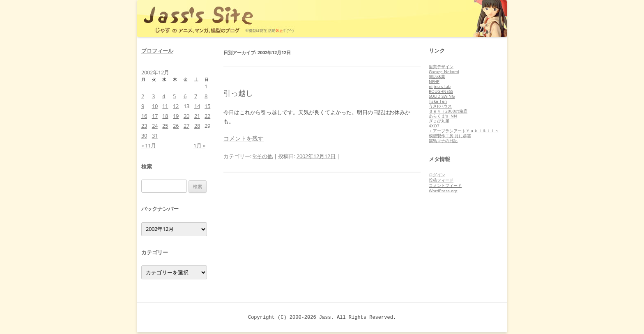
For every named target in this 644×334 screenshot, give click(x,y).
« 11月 (149, 145)
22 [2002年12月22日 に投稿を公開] (207, 116)
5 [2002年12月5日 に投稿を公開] (174, 96)
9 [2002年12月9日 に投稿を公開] (143, 106)
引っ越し (238, 93)
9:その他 (263, 156)
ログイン (437, 175)
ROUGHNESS (441, 91)
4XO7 (434, 126)
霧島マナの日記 (443, 141)
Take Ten (438, 101)
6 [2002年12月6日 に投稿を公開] (185, 96)
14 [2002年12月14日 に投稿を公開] (197, 106)
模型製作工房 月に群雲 (450, 136)
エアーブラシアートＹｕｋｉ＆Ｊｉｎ (464, 131)
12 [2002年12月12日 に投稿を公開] (176, 106)
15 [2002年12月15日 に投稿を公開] (207, 106)
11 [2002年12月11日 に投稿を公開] (165, 106)
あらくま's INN (443, 116)
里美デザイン (441, 67)
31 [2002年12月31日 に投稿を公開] (155, 136)
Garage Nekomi (444, 71)
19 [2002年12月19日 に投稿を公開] (176, 116)
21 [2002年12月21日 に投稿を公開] (197, 116)
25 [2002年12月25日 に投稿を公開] (165, 126)
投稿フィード (441, 180)
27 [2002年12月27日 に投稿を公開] (186, 126)
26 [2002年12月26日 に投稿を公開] (176, 126)
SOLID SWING (442, 96)
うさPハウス (440, 106)
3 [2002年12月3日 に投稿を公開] (153, 96)
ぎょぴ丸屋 (439, 121)
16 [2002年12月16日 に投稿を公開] (144, 116)
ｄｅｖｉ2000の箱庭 (448, 111)
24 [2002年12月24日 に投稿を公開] (155, 126)
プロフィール (157, 51)
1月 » (199, 145)
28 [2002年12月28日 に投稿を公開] (197, 126)
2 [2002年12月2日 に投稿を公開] (143, 96)
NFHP (434, 81)
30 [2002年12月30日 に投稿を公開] (144, 136)
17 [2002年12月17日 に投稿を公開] (155, 116)
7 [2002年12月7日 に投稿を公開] (196, 96)
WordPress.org (443, 191)
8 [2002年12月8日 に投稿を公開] (206, 96)
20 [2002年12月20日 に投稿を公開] (186, 116)
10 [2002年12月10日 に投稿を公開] (155, 106)
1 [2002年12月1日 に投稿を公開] (206, 86)
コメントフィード (445, 185)
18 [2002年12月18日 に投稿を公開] (165, 116)
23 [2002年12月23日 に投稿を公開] (144, 126)
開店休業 (437, 76)
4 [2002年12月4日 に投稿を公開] (164, 96)
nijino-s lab (440, 86)
